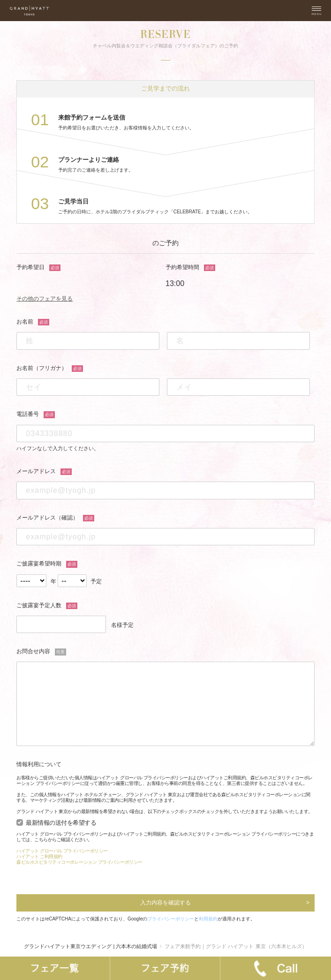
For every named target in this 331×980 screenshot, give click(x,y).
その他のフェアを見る (45, 299)
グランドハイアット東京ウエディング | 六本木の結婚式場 (90, 946)
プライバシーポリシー (171, 919)
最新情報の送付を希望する (61, 823)
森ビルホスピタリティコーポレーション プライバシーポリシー (79, 862)
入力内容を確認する (165, 903)
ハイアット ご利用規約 (39, 856)
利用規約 (208, 919)
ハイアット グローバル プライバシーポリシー (62, 851)
